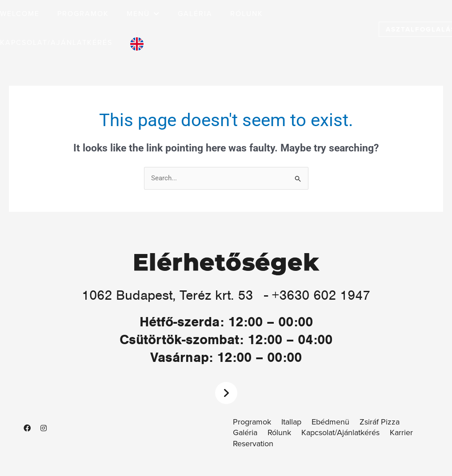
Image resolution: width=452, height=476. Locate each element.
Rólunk (279, 433)
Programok (252, 422)
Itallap (291, 422)
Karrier (401, 433)
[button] (143, 14)
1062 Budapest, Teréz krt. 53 (167, 295)
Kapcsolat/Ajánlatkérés (340, 433)
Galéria (245, 433)
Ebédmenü (330, 422)
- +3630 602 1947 (317, 295)
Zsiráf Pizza (380, 422)
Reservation (253, 444)
